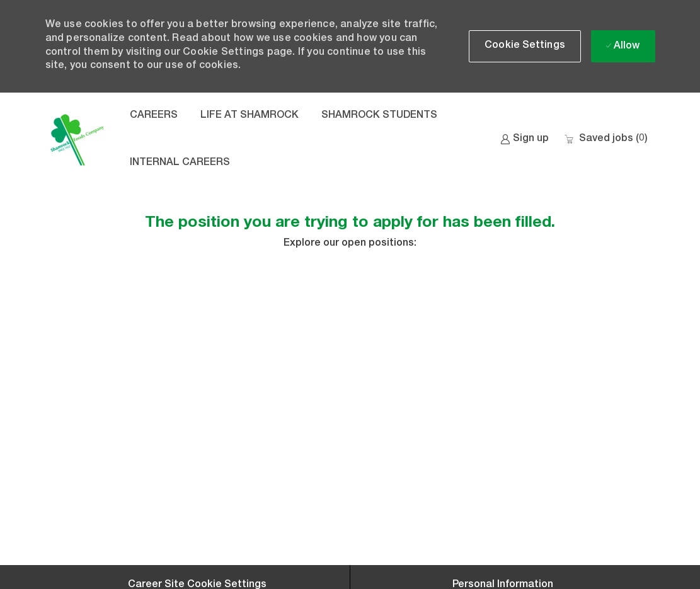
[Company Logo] (77, 140)
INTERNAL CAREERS (180, 163)
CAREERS (154, 116)
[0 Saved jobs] (606, 140)
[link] (525, 140)
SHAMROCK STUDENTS (379, 116)
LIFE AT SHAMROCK (250, 116)
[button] (525, 46)
